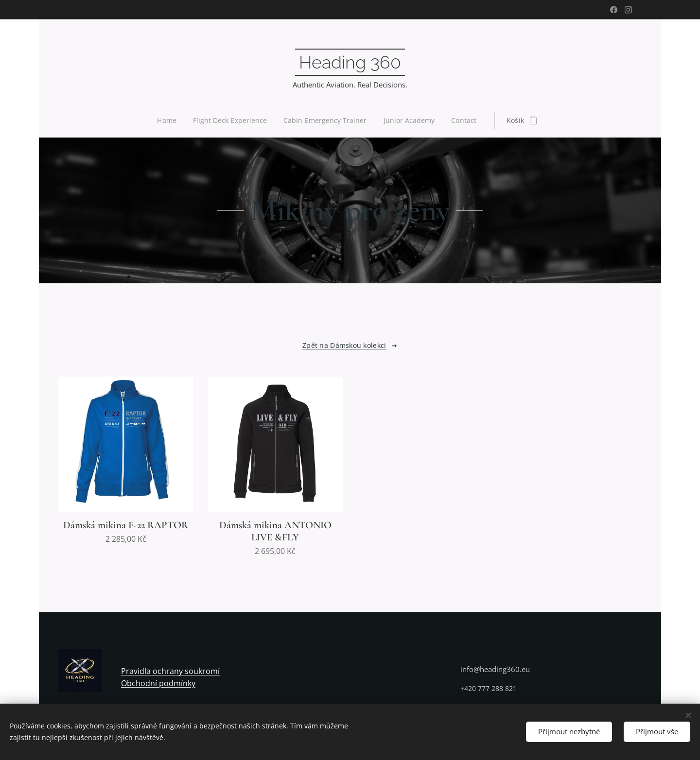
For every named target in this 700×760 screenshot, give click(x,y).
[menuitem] (167, 121)
